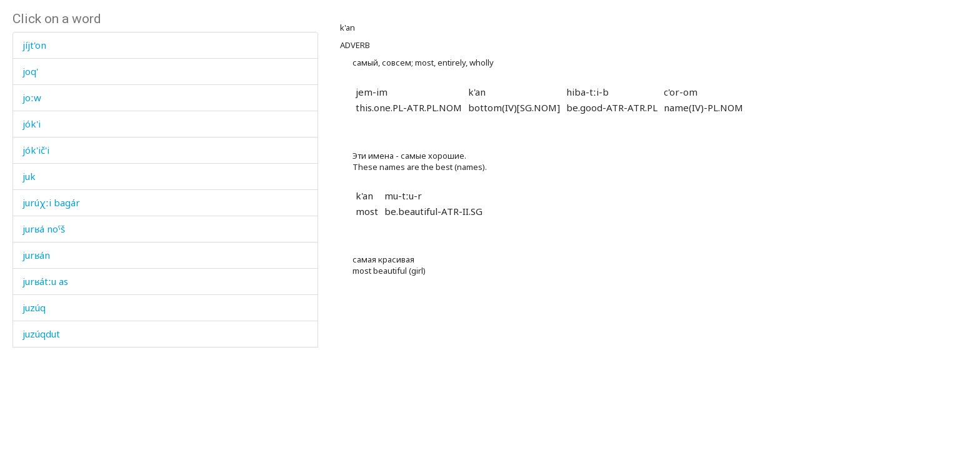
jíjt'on (34, 45)
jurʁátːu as (45, 281)
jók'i (32, 124)
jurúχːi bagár (51, 202)
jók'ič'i (36, 150)
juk (29, 176)
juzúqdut (41, 334)
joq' (30, 71)
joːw (32, 97)
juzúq (34, 307)
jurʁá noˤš (44, 229)
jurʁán (36, 255)
